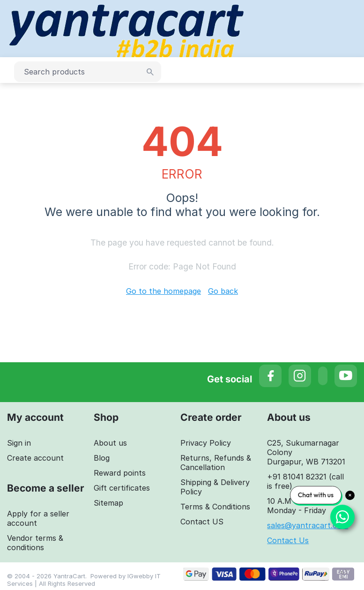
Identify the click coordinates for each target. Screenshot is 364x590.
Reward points (120, 473)
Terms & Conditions (215, 507)
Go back (223, 291)
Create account (35, 458)
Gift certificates (122, 488)
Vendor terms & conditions (35, 543)
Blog (102, 458)
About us (110, 443)
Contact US (202, 522)
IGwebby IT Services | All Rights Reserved (84, 580)
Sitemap (108, 503)
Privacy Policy (206, 443)
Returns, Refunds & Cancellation (216, 463)
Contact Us (288, 540)
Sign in (19, 443)
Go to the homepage (163, 291)
